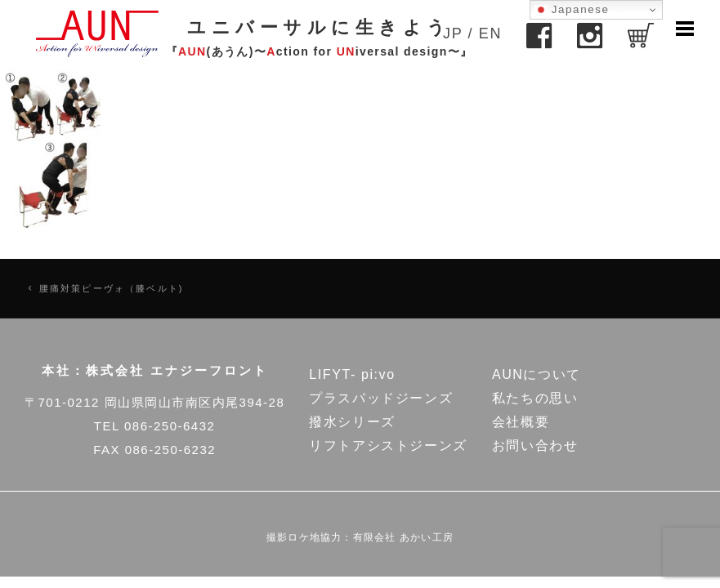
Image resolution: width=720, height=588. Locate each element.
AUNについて (537, 374)
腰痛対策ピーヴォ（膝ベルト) (112, 288)
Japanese (572, 10)
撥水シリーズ (352, 422)
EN (490, 33)
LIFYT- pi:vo (352, 374)
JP (453, 33)
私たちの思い (535, 398)
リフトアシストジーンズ (388, 445)
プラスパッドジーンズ (381, 398)
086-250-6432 (170, 426)
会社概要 (521, 422)
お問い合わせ (535, 445)
